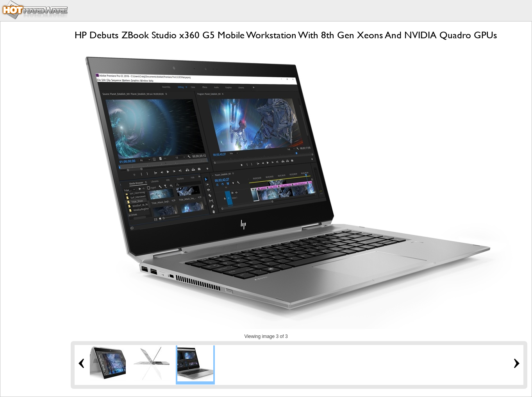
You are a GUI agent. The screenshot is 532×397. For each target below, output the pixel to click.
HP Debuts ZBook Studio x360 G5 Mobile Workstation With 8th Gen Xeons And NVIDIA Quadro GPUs (286, 35)
